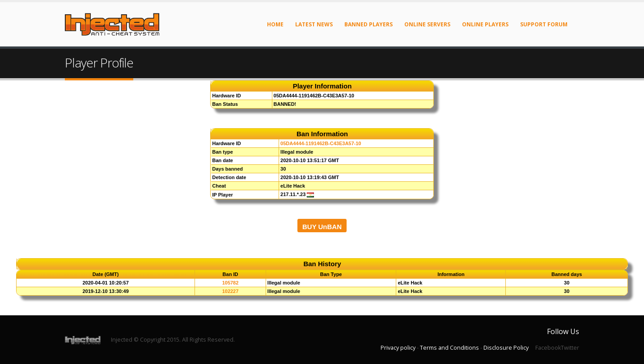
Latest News (314, 24)
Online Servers (427, 24)
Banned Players (369, 24)
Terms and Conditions (449, 348)
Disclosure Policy (506, 348)
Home (275, 24)
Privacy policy (398, 348)
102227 (231, 291)
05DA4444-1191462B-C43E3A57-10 (321, 143)
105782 (231, 283)
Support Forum (544, 24)
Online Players (485, 24)
